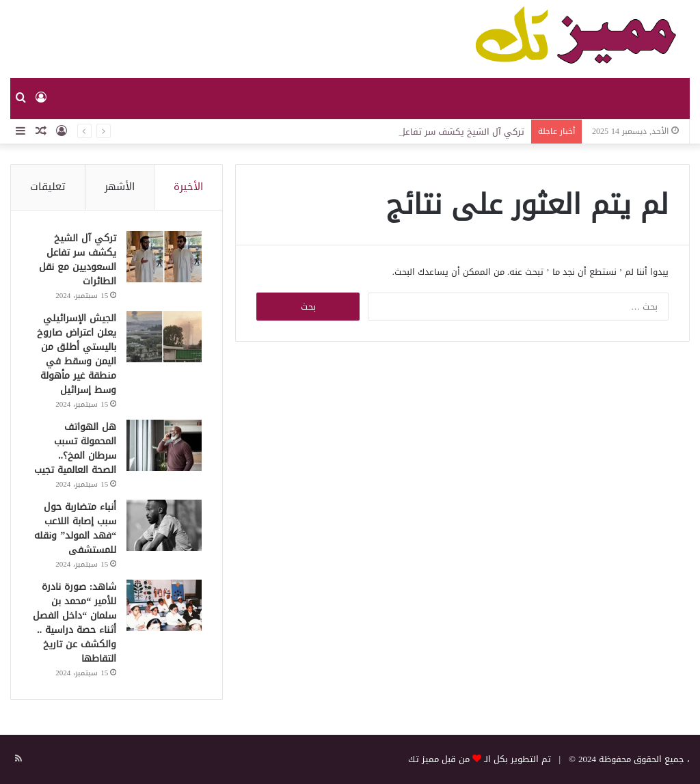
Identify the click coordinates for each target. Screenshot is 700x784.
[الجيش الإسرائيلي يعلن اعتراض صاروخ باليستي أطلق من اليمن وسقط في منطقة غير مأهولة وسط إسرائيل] (164, 337)
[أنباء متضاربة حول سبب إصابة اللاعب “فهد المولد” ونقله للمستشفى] (164, 525)
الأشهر (120, 187)
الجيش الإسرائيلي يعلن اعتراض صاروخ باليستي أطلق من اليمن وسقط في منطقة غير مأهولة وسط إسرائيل (77, 354)
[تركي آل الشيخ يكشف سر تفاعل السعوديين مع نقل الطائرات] (164, 257)
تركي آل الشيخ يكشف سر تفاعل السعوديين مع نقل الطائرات (78, 260)
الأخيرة (188, 187)
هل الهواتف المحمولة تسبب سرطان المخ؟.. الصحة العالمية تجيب (75, 448)
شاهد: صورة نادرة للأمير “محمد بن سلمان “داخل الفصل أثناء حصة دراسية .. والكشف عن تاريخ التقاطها (75, 623)
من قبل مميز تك (439, 759)
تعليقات (48, 187)
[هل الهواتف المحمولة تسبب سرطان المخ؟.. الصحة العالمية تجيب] (164, 445)
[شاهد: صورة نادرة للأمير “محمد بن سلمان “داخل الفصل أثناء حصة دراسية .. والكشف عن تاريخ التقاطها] (164, 605)
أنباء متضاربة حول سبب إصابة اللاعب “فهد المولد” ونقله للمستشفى (75, 528)
